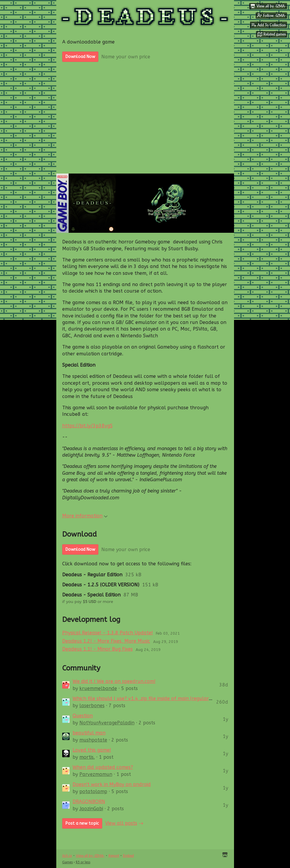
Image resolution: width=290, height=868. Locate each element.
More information (85, 516)
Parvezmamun (96, 774)
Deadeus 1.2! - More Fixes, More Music (106, 641)
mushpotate (93, 740)
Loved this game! (92, 750)
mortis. (87, 757)
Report (114, 855)
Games (68, 862)
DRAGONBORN (89, 802)
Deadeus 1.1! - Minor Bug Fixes (97, 649)
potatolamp (93, 791)
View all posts (121, 823)
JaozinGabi (91, 809)
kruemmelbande (98, 688)
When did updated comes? (103, 767)
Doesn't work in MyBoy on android (112, 784)
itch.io (67, 855)
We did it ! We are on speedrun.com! (114, 681)
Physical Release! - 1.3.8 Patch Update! (108, 633)
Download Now (80, 57)
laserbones (92, 706)
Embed (128, 855)
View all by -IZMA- (90, 855)
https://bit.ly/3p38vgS (87, 426)
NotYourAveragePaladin (107, 723)
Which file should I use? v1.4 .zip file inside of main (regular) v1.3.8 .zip (154, 698)
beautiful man (89, 733)
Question (83, 716)
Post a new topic (82, 823)
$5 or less (83, 862)
